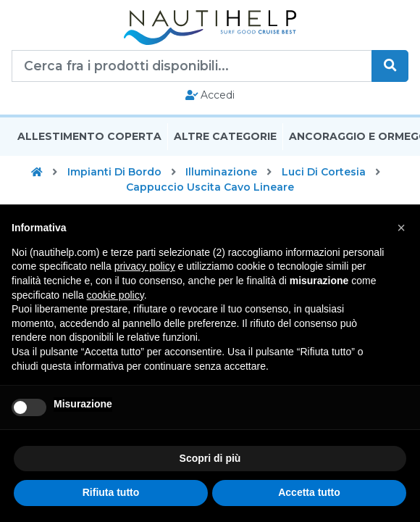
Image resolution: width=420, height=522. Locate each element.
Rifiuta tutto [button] (111, 492)
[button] (401, 228)
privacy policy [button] (145, 266)
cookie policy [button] (115, 295)
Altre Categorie (225, 136)
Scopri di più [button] (210, 458)
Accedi (210, 95)
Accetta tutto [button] (309, 492)
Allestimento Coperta (89, 136)
